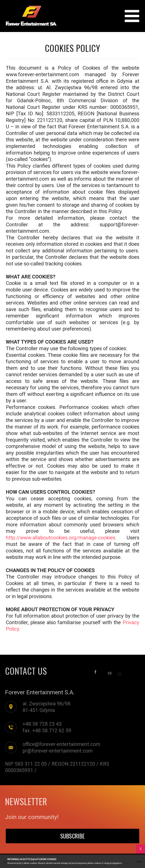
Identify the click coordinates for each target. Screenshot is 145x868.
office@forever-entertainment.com (60, 744)
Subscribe (73, 836)
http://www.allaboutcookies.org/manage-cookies (61, 538)
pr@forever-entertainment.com (56, 751)
